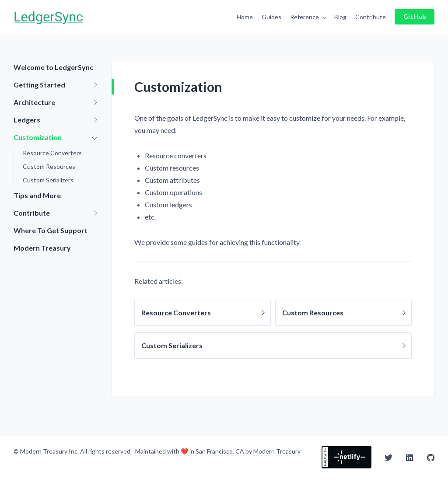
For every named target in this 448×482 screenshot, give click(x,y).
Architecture (34, 102)
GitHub (415, 16)
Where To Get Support (51, 230)
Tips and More (37, 195)
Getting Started (39, 85)
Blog (340, 17)
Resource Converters (52, 153)
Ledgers (27, 120)
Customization (38, 137)
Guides (271, 17)
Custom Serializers (48, 180)
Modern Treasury (42, 248)
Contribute (371, 17)
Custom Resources (49, 166)
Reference (304, 17)
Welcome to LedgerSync (53, 67)
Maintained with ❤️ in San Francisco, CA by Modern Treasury (218, 451)
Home (245, 17)
